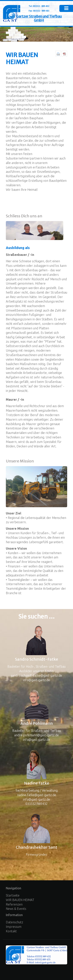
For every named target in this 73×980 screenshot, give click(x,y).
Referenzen (14, 904)
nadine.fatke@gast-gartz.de (37, 795)
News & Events (16, 909)
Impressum (14, 927)
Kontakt (11, 931)
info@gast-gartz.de (36, 680)
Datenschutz (15, 922)
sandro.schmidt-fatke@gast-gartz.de (36, 675)
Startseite (13, 895)
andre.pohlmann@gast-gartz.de (36, 735)
